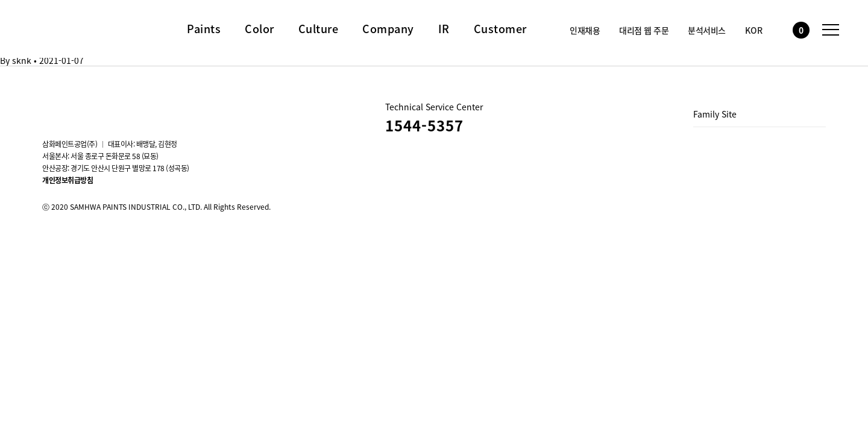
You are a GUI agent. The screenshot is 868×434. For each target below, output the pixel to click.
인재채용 (585, 30)
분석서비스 (707, 30)
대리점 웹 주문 (644, 30)
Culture (319, 29)
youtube (82, 107)
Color (259, 29)
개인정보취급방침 (68, 180)
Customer (500, 29)
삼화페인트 (69, 27)
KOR (754, 30)
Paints (204, 29)
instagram (49, 107)
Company (388, 29)
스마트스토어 (147, 107)
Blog (115, 107)
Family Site (715, 114)
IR (444, 29)
